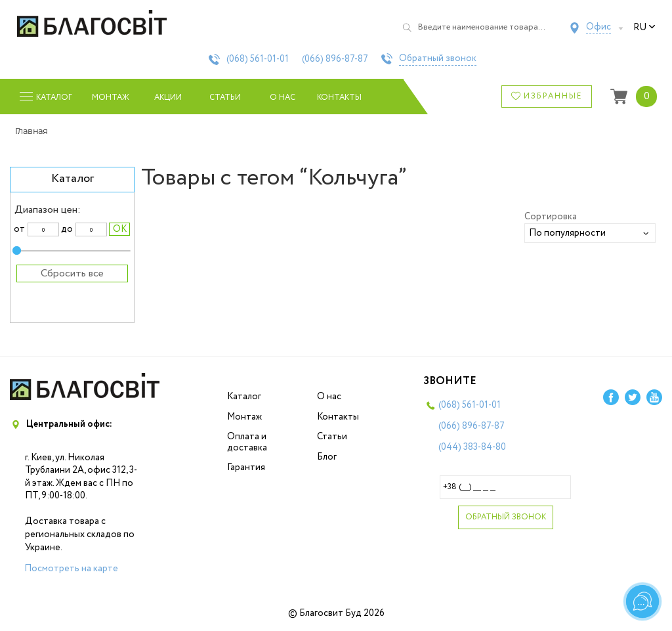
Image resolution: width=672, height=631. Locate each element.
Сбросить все (72, 273)
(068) (258, 59)
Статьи (225, 98)
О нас (283, 98)
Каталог (244, 397)
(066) (335, 59)
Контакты (340, 98)
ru (644, 28)
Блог (327, 457)
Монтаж (111, 98)
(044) (472, 447)
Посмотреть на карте (71, 569)
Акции (168, 98)
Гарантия (246, 468)
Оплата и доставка (247, 442)
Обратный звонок (438, 59)
